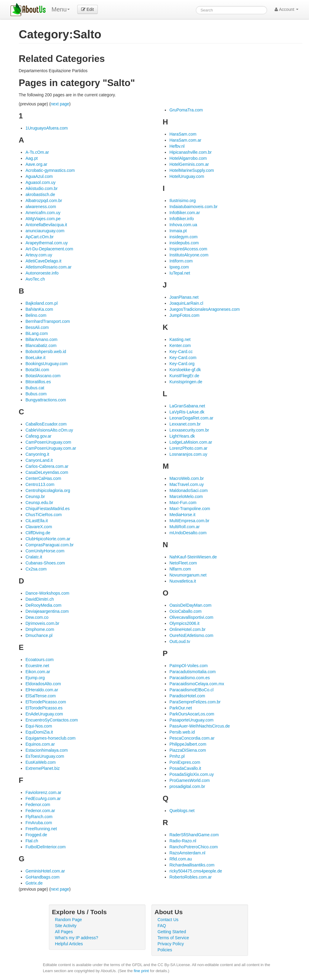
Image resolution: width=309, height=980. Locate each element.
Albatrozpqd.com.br (44, 201)
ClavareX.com (39, 527)
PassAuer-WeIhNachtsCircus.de (199, 726)
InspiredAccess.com (188, 249)
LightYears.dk (182, 436)
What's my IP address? (76, 938)
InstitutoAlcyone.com (189, 255)
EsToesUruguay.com (45, 756)
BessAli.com (37, 327)
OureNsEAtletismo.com (191, 635)
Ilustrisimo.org (182, 201)
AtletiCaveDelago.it (43, 261)
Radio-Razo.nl (183, 841)
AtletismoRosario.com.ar (48, 267)
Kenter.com (180, 345)
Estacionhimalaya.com (46, 750)
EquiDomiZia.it (39, 732)
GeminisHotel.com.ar (45, 871)
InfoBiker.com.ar (185, 213)
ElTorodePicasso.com (46, 702)
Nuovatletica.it (183, 581)
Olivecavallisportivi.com (191, 617)
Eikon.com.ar (38, 672)
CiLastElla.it (37, 521)
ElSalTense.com (40, 696)
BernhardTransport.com (48, 321)
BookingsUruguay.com (46, 364)
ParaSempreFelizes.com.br (195, 702)
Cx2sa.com (36, 569)
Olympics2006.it (184, 623)
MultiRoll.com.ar (184, 527)
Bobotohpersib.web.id (46, 352)
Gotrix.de (34, 883)
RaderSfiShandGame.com (194, 835)
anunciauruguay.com (45, 231)
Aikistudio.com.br (41, 188)
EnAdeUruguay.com (44, 714)
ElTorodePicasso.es (44, 708)
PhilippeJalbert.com (188, 744)
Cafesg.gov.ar (38, 436)
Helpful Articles (69, 944)
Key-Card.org (182, 364)
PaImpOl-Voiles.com (188, 666)
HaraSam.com (183, 134)
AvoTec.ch (35, 279)
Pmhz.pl (177, 756)
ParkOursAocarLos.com (192, 714)
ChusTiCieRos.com (43, 515)
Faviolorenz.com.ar (43, 792)
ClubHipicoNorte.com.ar (48, 539)
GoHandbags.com (42, 877)
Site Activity (66, 926)
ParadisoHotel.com (187, 696)
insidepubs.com (184, 243)
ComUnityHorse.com (45, 551)
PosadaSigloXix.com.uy (191, 774)
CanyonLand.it (39, 460)
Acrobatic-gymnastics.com (50, 170)
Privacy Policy (171, 944)
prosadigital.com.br (187, 786)
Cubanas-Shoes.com (45, 563)
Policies (165, 950)
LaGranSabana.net (187, 406)
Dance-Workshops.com (47, 593)
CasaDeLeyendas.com (47, 472)
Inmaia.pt (178, 231)
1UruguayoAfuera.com (46, 128)
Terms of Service (173, 938)
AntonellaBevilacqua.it (46, 225)
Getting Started (172, 932)
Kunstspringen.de (186, 382)
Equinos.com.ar (40, 744)
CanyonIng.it (37, 454)
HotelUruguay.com (187, 176)
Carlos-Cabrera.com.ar (47, 466)
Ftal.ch (32, 841)
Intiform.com (181, 261)
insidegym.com (183, 237)
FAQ (162, 926)
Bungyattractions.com (46, 400)
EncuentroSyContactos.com (52, 720)
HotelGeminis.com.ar (189, 164)
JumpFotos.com (184, 315)
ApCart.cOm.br (39, 237)
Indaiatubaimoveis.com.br (193, 207)
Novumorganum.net (188, 575)
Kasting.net (180, 339)
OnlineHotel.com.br (187, 629)
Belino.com (36, 315)
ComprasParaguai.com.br (49, 545)
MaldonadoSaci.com (188, 490)
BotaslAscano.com (43, 376)
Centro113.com (40, 484)
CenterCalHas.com (43, 478)
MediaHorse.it (182, 515)
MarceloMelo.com (186, 496)
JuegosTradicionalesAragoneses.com (204, 309)
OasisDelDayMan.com (190, 605)
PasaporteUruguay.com (191, 720)
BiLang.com (37, 333)
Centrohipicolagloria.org (48, 490)
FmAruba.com (39, 823)
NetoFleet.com (183, 563)
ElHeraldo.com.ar (42, 690)
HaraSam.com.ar (185, 140)
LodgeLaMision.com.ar (191, 442)
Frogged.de (36, 835)
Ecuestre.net (37, 666)
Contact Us (168, 920)
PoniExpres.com (185, 762)
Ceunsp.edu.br (39, 503)
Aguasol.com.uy (40, 182)
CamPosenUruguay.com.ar (51, 448)
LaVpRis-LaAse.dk (187, 412)
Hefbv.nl (177, 146)
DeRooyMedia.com (43, 605)
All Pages (64, 932)
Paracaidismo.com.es (190, 678)
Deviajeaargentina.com (47, 611)
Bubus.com (36, 394)
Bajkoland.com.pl (41, 303)
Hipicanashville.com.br (190, 152)
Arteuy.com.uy (39, 255)
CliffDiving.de (38, 533)
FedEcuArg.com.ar (43, 798)
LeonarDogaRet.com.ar (191, 418)
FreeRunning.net (41, 829)
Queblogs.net (182, 811)
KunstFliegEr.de (184, 376)
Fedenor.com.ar (40, 811)
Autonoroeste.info (42, 273)
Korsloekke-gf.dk (185, 370)
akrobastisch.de (40, 194)
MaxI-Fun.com (183, 503)
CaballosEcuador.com (46, 424)
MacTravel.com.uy (186, 484)
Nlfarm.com (180, 569)
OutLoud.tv (180, 641)
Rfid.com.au (181, 859)
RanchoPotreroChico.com (193, 847)
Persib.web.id (182, 732)
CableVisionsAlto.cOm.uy (49, 430)
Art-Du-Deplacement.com (49, 249)
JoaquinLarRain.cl (186, 303)
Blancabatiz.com (41, 345)
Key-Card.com (183, 358)
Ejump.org (35, 678)
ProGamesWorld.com (190, 780)
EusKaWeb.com (40, 762)
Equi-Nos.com (39, 726)
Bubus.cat (35, 388)
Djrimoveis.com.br (42, 623)
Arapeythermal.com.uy (46, 243)
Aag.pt (31, 158)
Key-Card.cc (181, 352)
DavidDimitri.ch (40, 599)
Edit (88, 9)
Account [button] (287, 9)
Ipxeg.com (179, 267)
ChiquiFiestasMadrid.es (47, 509)
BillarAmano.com (41, 339)
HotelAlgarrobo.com (188, 158)
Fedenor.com (38, 805)
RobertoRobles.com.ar (190, 877)
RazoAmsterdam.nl (187, 853)
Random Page (68, 920)
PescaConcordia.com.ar (192, 738)
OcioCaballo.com (185, 611)
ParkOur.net (181, 708)
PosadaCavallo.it (185, 768)
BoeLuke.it (35, 358)
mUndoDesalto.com (188, 533)
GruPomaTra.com (186, 110)
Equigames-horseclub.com (50, 738)
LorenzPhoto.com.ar (188, 448)
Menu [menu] (61, 9)
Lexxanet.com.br (185, 424)
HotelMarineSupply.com (192, 170)
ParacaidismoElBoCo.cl (191, 690)
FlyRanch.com (39, 817)
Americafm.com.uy (43, 213)
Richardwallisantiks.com (192, 865)
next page (60, 104)
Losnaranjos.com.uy (188, 454)
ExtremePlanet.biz (43, 768)
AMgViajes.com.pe (43, 219)
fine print (141, 971)
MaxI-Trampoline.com (190, 509)
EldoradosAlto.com (43, 684)
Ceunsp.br (35, 496)
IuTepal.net (180, 273)
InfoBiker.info (182, 219)
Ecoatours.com (39, 660)
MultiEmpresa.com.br (189, 521)
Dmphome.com (40, 629)
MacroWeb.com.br (186, 478)
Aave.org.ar (36, 164)
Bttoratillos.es (38, 382)
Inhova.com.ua (183, 225)
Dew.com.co (37, 617)
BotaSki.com (37, 370)
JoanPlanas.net (184, 297)
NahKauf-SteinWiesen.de (193, 557)
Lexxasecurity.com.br (189, 430)
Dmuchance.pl (39, 635)
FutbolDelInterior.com (45, 847)
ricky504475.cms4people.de (196, 871)
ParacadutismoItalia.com (192, 672)
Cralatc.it (34, 557)
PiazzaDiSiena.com (188, 750)
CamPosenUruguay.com (48, 442)
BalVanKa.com (39, 309)
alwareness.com (41, 207)
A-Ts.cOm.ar (37, 152)
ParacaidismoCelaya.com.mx (197, 684)
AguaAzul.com (39, 176)
